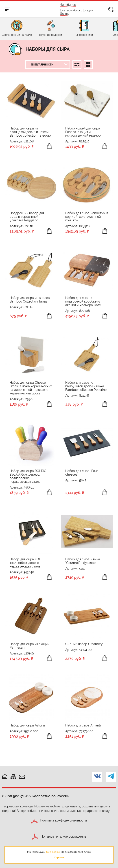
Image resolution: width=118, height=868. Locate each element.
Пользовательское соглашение (63, 837)
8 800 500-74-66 (16, 796)
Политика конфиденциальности (63, 820)
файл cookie (53, 852)
